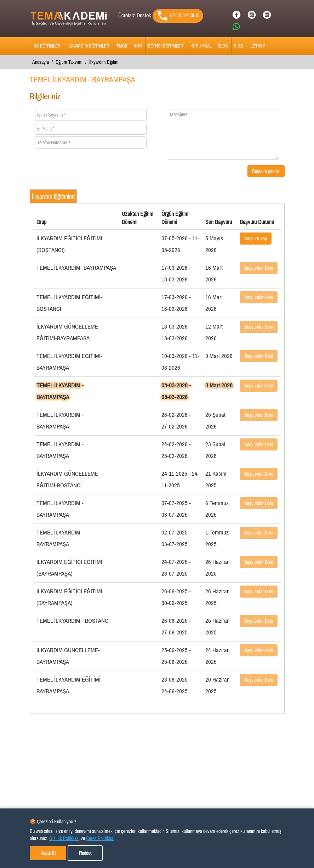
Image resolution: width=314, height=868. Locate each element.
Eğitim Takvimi (69, 62)
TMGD (122, 46)
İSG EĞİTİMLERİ (47, 46)
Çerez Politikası (100, 838)
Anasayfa (41, 62)
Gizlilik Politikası (64, 838)
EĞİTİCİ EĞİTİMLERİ (166, 46)
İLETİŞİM (258, 46)
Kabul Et (48, 853)
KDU (138, 46)
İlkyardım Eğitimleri (53, 197)
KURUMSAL (201, 46)
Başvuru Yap (256, 239)
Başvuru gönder (266, 171)
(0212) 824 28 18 (178, 16)
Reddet (85, 853)
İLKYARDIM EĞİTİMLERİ (89, 46)
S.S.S (239, 46)
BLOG (223, 46)
